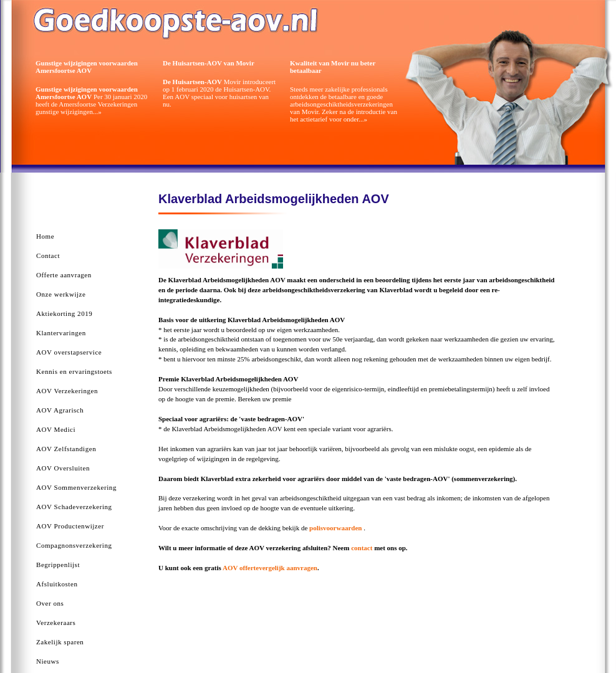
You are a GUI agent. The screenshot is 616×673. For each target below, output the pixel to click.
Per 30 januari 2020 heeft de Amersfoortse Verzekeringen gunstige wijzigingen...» (91, 100)
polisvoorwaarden (336, 528)
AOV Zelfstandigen (66, 449)
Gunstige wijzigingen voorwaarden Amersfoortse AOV (87, 67)
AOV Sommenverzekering (76, 487)
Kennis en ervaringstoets (74, 371)
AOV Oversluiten (63, 468)
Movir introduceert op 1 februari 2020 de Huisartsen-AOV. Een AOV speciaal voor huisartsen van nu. (219, 93)
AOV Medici (56, 429)
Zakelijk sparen (60, 642)
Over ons (50, 603)
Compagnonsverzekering (74, 545)
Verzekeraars (56, 623)
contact (362, 548)
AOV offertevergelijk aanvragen (270, 568)
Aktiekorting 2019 (64, 313)
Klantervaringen (61, 333)
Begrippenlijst (58, 565)
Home (45, 236)
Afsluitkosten (57, 584)
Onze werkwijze (61, 294)
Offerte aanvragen (64, 275)
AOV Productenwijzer (70, 526)
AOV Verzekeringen (67, 391)
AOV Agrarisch (60, 410)
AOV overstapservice (69, 352)
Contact (48, 255)
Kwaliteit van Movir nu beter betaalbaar (333, 67)
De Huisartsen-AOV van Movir (209, 63)
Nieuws (48, 661)
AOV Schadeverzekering (74, 507)
